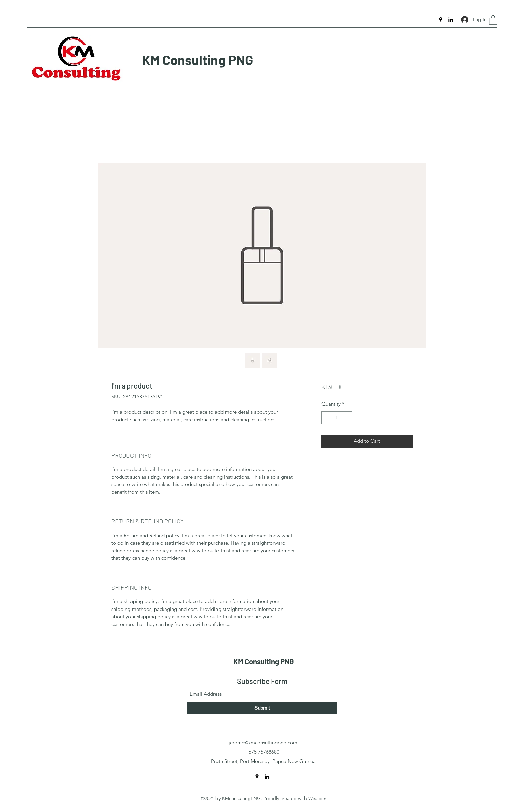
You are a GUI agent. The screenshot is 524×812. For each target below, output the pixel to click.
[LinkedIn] (451, 20)
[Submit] (262, 708)
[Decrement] (327, 418)
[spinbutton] (336, 418)
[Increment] (346, 418)
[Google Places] (441, 20)
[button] (493, 20)
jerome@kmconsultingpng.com (263, 743)
